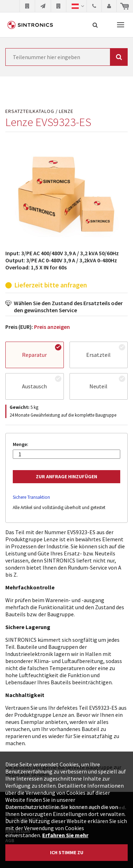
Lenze (66, 111)
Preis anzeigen (52, 327)
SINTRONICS (30, 25)
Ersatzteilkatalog (30, 111)
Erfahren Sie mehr (65, 835)
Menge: (21, 444)
